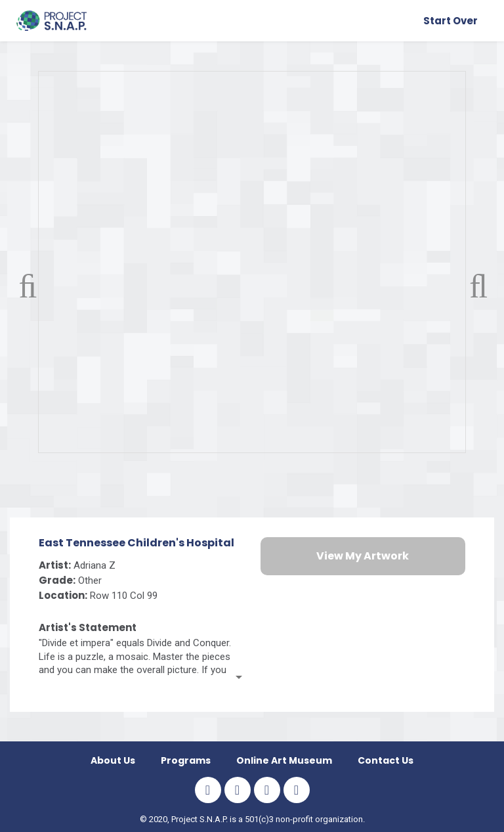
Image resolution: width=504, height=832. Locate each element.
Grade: (57, 580)
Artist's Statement (88, 627)
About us (113, 760)
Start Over (451, 21)
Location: (63, 595)
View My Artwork (363, 556)
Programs (186, 760)
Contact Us (386, 760)
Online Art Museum (284, 760)
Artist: (55, 565)
